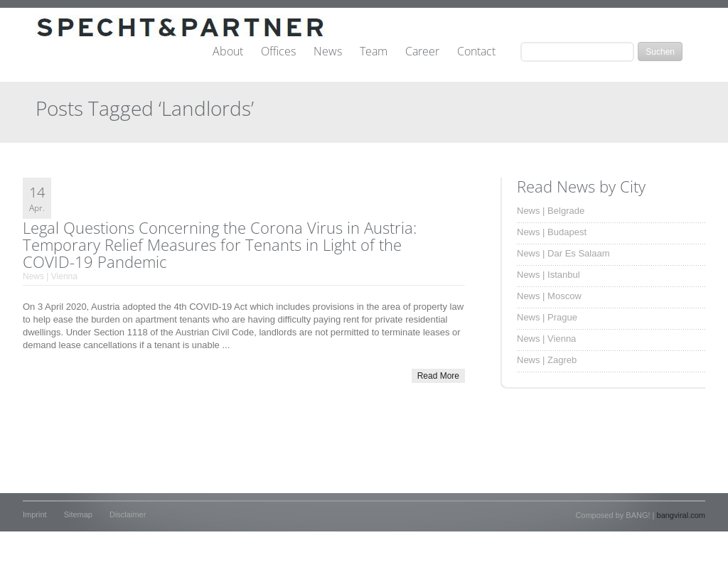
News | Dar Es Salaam (563, 253)
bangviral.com (681, 515)
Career (422, 52)
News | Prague (547, 317)
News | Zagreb (547, 360)
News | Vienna (50, 276)
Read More (438, 376)
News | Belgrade (551, 211)
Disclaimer (128, 514)
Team (374, 52)
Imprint (35, 514)
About (228, 52)
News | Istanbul (548, 275)
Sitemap (78, 514)
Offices (278, 52)
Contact (476, 52)
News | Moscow (549, 296)
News (328, 52)
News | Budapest (552, 232)
